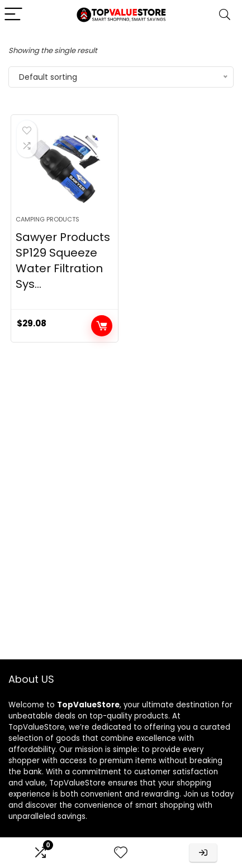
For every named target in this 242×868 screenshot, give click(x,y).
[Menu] (13, 15)
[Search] (225, 15)
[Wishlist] (121, 853)
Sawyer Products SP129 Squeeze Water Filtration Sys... (63, 261)
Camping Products (48, 219)
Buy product (102, 326)
